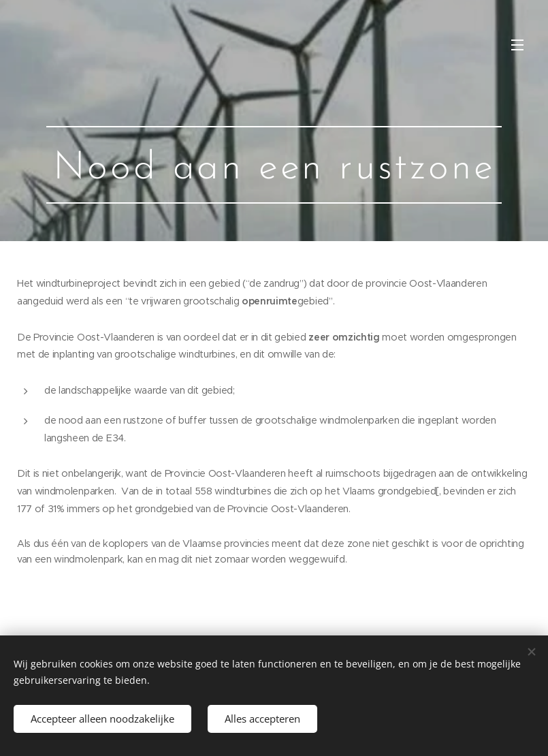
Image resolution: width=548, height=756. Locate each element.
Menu (517, 45)
